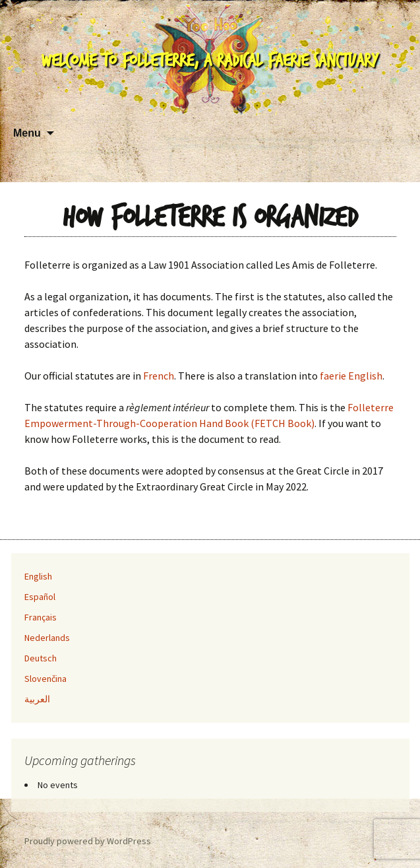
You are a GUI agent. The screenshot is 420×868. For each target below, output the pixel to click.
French (159, 376)
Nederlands (47, 638)
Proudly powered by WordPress (88, 841)
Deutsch (41, 658)
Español (40, 597)
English (38, 576)
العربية (37, 699)
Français (41, 617)
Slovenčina (45, 679)
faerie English (351, 376)
